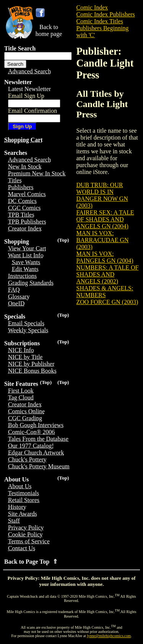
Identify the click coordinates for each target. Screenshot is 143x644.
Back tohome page (49, 30)
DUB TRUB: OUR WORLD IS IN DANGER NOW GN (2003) (102, 195)
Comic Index (92, 7)
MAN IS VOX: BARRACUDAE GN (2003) (102, 240)
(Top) (63, 240)
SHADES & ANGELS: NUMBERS (105, 292)
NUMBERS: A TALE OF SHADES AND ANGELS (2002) (107, 274)
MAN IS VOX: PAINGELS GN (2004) (105, 257)
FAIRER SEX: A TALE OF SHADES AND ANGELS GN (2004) (105, 219)
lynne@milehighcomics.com (109, 636)
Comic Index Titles (100, 21)
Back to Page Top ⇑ (31, 562)
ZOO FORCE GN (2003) (107, 302)
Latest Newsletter (29, 89)
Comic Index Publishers (106, 14)
